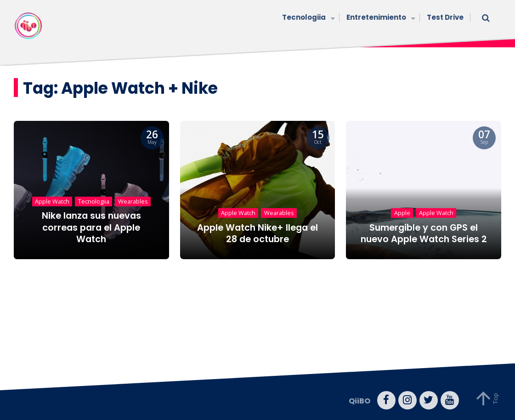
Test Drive (445, 17)
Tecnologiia (307, 18)
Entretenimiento (380, 18)
